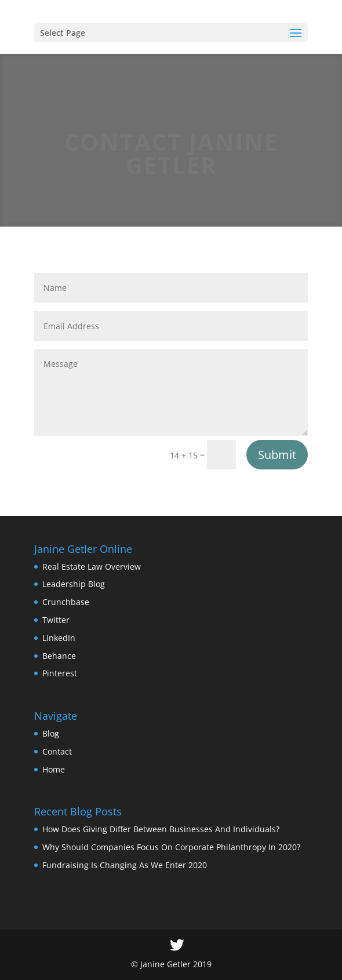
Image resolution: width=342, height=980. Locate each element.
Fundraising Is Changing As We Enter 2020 (125, 865)
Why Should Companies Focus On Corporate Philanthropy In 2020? (171, 847)
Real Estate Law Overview (92, 566)
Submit (277, 455)
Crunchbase (66, 602)
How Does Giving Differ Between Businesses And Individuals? (161, 829)
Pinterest (60, 673)
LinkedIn (59, 638)
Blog (51, 733)
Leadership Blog (74, 584)
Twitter (56, 620)
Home (54, 769)
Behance (59, 656)
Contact (57, 751)
